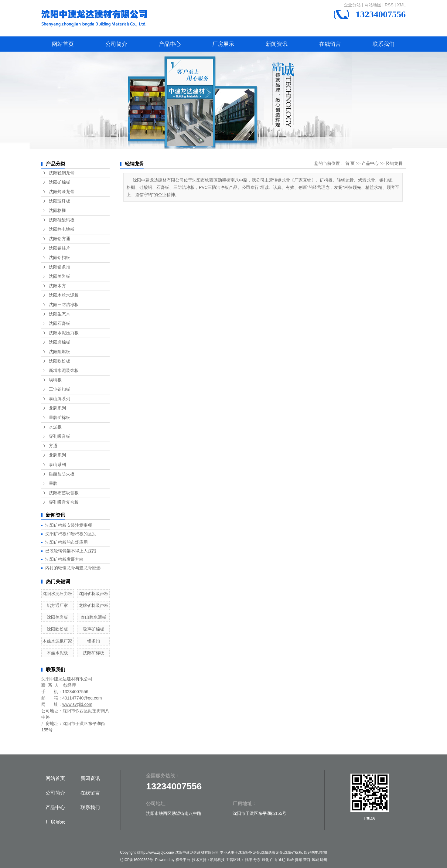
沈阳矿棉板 (60, 182)
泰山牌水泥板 (94, 617)
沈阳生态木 (60, 314)
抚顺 (299, 860)
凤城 (315, 860)
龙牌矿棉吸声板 (94, 605)
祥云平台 (183, 860)
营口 (307, 860)
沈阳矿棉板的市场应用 (67, 542)
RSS (389, 5)
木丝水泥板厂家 (57, 641)
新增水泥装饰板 (64, 371)
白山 (274, 860)
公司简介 (116, 44)
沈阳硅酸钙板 (62, 220)
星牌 (53, 483)
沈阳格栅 (57, 211)
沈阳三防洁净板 (64, 305)
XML (401, 5)
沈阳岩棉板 (60, 342)
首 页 (350, 163)
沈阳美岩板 (60, 276)
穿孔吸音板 (60, 436)
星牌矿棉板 (60, 418)
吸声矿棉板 (94, 629)
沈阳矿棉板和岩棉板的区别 (71, 534)
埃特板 (55, 380)
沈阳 (249, 860)
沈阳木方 (57, 286)
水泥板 (55, 427)
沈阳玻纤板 (60, 201)
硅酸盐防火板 (62, 474)
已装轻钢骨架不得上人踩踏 (71, 551)
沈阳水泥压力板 (64, 333)
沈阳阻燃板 (60, 352)
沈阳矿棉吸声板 (94, 594)
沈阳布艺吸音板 (64, 493)
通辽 (282, 860)
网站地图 (373, 5)
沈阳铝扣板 (60, 258)
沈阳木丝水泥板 (64, 295)
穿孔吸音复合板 (64, 502)
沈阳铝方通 (60, 239)
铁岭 (290, 860)
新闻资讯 (277, 44)
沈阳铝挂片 (60, 248)
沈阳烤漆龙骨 (62, 192)
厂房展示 (223, 44)
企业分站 (352, 5)
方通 (53, 446)
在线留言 (330, 44)
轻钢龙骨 (394, 163)
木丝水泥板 (57, 653)
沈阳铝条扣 (60, 267)
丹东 (257, 860)
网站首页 (63, 44)
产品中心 (170, 44)
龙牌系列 (57, 408)
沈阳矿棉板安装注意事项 (69, 525)
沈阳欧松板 (60, 361)
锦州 (323, 860)
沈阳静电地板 (62, 229)
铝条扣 (94, 641)
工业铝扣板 (60, 389)
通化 (265, 860)
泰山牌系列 (60, 399)
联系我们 (384, 44)
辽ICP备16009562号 (136, 860)
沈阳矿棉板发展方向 (64, 559)
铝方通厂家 (57, 605)
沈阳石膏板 (60, 323)
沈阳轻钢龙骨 (62, 173)
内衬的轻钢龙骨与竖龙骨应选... (75, 568)
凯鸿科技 (217, 860)
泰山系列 (57, 465)
